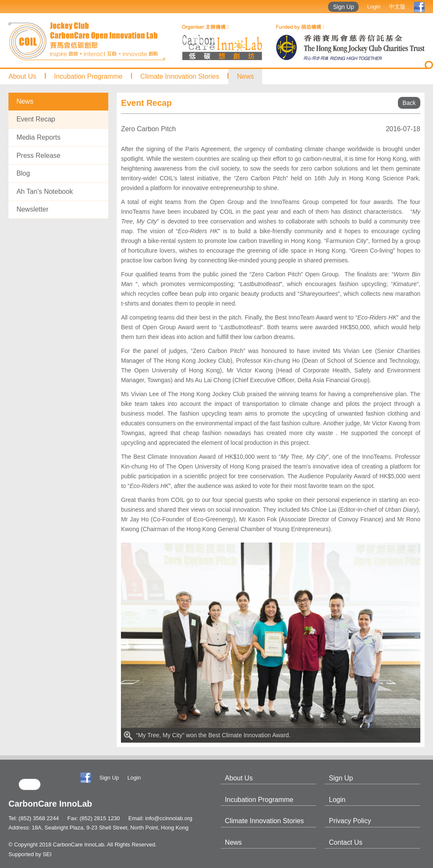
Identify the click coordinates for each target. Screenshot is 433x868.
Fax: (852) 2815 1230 (93, 818)
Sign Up (343, 7)
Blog (23, 173)
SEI (47, 854)
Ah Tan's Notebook (45, 192)
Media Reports (38, 137)
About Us (22, 76)
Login (374, 7)
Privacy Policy (350, 821)
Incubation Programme (88, 76)
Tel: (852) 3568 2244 (34, 818)
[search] (30, 784)
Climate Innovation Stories (180, 76)
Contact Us (346, 842)
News (245, 76)
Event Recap (36, 119)
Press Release (38, 156)
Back (409, 103)
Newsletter (33, 209)
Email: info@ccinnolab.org (160, 818)
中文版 (397, 7)
